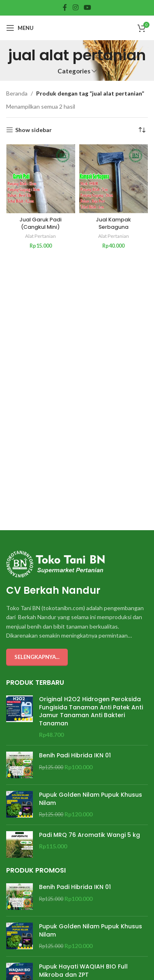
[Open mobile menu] (20, 28)
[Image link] (55, 563)
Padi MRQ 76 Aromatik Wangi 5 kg (90, 835)
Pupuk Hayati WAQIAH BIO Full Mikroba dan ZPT (83, 971)
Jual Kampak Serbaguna (114, 223)
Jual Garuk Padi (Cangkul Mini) (41, 223)
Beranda (17, 93)
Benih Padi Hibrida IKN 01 (75, 756)
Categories (74, 71)
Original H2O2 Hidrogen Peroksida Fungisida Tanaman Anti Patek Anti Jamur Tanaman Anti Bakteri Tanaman (91, 711)
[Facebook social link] (65, 7)
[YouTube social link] (87, 7)
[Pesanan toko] (142, 130)
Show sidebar (33, 130)
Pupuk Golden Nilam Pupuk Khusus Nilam (91, 799)
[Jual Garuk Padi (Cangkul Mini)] (41, 179)
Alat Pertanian (40, 236)
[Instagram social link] (75, 7)
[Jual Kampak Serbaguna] (114, 179)
